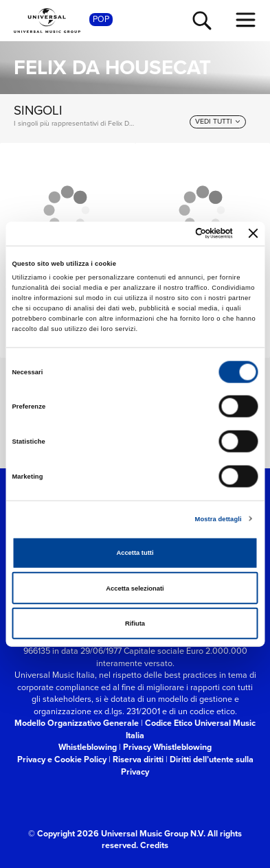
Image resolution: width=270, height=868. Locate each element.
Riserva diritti (138, 759)
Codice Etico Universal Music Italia (191, 729)
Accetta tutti (135, 553)
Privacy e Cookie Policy (62, 759)
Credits (154, 845)
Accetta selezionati (135, 588)
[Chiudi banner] (254, 233)
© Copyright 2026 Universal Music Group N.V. (117, 833)
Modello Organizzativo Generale (77, 723)
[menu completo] (246, 20)
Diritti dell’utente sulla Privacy (187, 765)
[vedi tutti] (218, 122)
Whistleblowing (88, 747)
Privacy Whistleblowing (167, 747)
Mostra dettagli (218, 518)
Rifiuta (135, 624)
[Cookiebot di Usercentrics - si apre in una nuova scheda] (175, 233)
